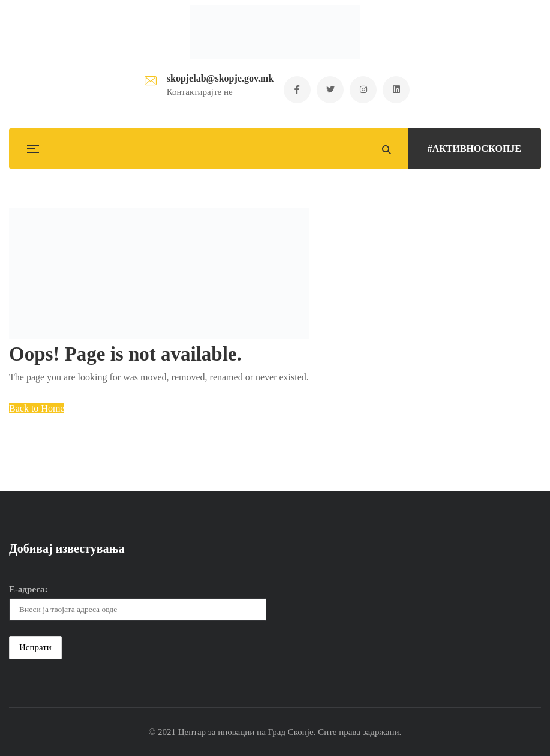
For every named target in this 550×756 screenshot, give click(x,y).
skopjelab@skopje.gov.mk (220, 78)
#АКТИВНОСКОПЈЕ (474, 148)
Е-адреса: (28, 589)
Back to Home (37, 408)
